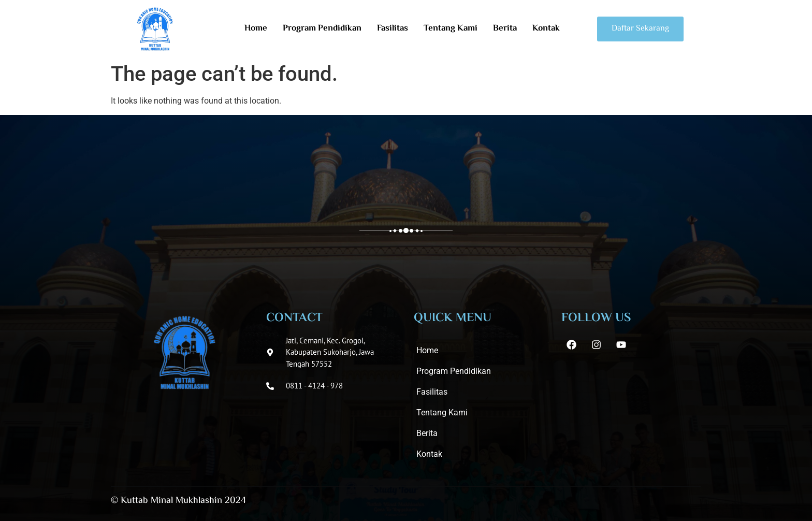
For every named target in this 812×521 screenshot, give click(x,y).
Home (256, 29)
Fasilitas (393, 29)
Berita (505, 29)
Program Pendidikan (322, 29)
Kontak (546, 29)
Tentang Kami (451, 29)
